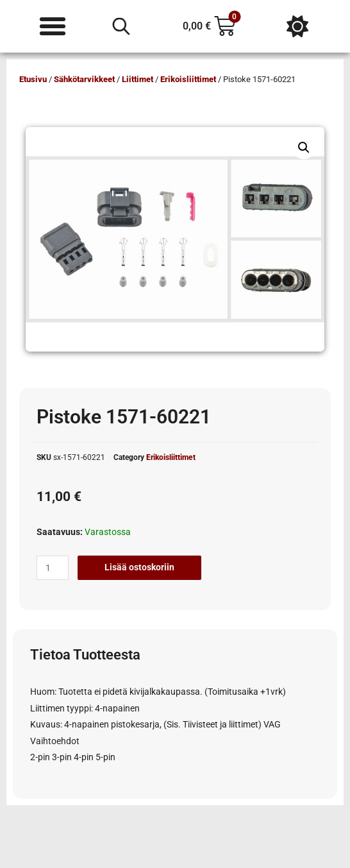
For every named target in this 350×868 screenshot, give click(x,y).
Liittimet (137, 79)
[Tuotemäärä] (53, 568)
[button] (304, 148)
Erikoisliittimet (188, 79)
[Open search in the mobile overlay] (121, 26)
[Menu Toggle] (53, 26)
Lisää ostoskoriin (139, 567)
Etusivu (33, 79)
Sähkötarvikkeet (84, 79)
